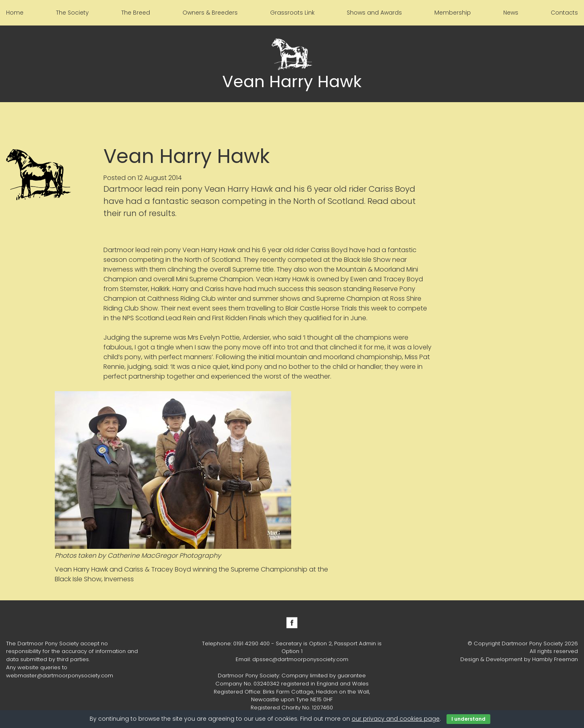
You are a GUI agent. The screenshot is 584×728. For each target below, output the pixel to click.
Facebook (292, 623)
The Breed (136, 13)
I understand (468, 719)
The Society (72, 13)
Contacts (564, 13)
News (511, 13)
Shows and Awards (374, 13)
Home (15, 13)
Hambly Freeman (555, 659)
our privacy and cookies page (396, 719)
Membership (453, 13)
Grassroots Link (292, 13)
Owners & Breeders (210, 13)
